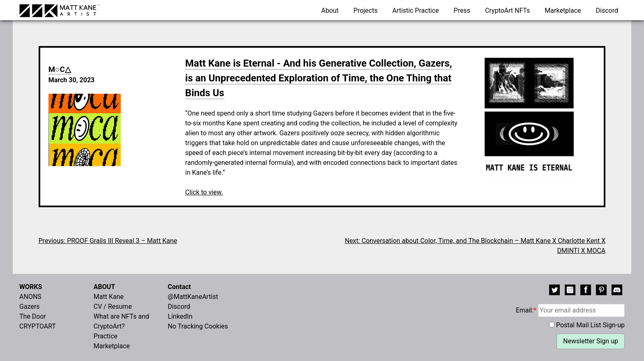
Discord (607, 10)
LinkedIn (180, 316)
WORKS (31, 287)
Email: (570, 310)
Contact (179, 287)
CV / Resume (113, 307)
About (330, 10)
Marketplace (563, 10)
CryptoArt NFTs (508, 10)
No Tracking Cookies (198, 326)
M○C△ (60, 69)
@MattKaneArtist (193, 297)
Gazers (30, 307)
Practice (106, 336)
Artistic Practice (415, 10)
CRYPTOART (38, 326)
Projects (366, 10)
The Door (33, 316)
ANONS (30, 297)
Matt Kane (109, 297)
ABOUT (104, 287)
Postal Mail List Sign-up (590, 325)
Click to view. (204, 192)
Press (462, 10)
